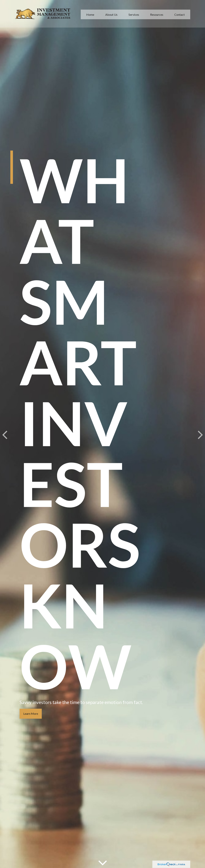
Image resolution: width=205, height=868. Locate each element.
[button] (90, 13)
